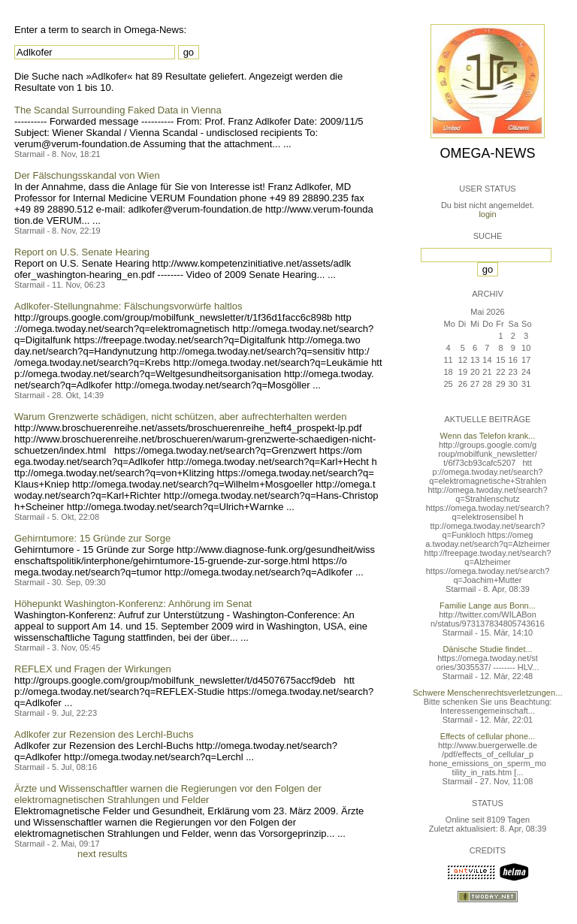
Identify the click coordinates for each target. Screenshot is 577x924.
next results (102, 854)
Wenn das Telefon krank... (488, 436)
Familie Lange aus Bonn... (488, 605)
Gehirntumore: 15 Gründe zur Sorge (92, 538)
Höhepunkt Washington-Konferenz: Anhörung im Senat (133, 604)
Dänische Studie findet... (487, 649)
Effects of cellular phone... (488, 736)
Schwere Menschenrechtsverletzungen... (488, 693)
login (487, 214)
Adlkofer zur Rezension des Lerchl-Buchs (104, 734)
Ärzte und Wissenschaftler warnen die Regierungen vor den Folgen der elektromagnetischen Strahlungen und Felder (168, 794)
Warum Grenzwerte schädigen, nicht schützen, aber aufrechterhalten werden (180, 417)
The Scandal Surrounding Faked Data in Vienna (118, 110)
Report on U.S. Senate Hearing (82, 252)
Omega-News (487, 153)
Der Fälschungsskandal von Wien (87, 175)
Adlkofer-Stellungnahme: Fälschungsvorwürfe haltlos (128, 306)
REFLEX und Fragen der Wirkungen (93, 669)
